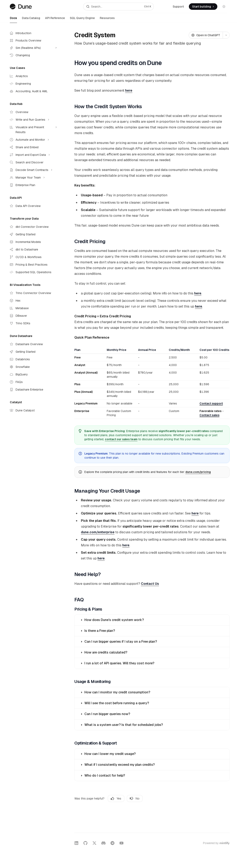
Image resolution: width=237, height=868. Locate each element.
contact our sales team (121, 439)
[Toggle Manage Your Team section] (33, 177)
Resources (107, 20)
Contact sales (209, 415)
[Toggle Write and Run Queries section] (33, 120)
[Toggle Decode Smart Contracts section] (33, 170)
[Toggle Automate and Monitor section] (33, 140)
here (129, 90)
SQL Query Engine (82, 20)
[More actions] (226, 35)
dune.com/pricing (198, 472)
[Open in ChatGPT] (206, 35)
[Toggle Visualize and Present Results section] (33, 130)
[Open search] (118, 7)
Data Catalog (31, 20)
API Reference (55, 20)
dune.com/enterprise (98, 532)
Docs (13, 20)
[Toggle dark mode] (224, 7)
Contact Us (150, 584)
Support (178, 7)
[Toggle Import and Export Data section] (33, 155)
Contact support (211, 403)
